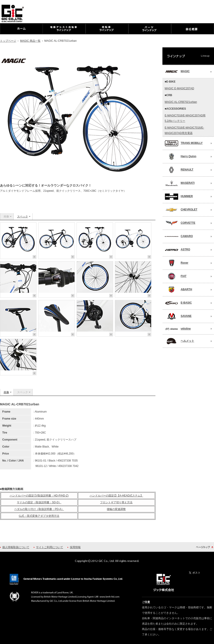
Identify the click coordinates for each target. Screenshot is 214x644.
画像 (6, 392)
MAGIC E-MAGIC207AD (179, 88)
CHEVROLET (181, 210)
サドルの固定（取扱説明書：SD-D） (39, 502)
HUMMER (179, 196)
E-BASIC (178, 303)
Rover (176, 263)
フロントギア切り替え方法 (116, 502)
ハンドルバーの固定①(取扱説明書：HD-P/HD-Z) (39, 496)
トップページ (8, 41)
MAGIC (177, 72)
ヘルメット (179, 341)
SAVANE (178, 316)
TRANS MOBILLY (184, 143)
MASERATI (180, 183)
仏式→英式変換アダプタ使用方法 (39, 516)
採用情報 (75, 547)
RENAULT (179, 170)
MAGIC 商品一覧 (30, 41)
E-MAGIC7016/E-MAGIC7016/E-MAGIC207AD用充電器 (184, 130)
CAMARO (179, 236)
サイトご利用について (50, 547)
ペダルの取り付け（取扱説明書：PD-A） (39, 509)
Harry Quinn (180, 157)
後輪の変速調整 (116, 509)
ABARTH (178, 290)
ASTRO (177, 250)
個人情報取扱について (16, 547)
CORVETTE (180, 223)
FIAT (176, 276)
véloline (178, 329)
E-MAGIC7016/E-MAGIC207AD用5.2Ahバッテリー (185, 118)
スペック (23, 217)
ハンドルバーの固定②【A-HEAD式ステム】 (116, 496)
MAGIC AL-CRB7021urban (181, 102)
